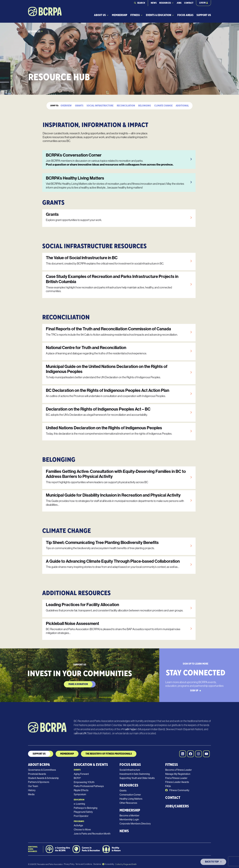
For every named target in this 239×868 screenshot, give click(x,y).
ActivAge (78, 825)
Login (204, 3)
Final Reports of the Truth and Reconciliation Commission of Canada (108, 329)
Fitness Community (177, 790)
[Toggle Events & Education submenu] (173, 15)
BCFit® (77, 778)
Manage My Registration (178, 774)
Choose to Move (82, 830)
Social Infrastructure (100, 106)
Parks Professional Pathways (89, 786)
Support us (39, 754)
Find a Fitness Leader (176, 778)
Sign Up (195, 691)
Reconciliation (126, 106)
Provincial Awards (37, 774)
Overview (66, 106)
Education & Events (91, 765)
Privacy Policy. (69, 864)
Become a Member (129, 816)
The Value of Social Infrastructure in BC (82, 258)
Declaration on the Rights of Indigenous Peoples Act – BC (98, 409)
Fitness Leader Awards (177, 782)
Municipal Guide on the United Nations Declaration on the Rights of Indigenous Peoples (107, 369)
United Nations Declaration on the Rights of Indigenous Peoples (104, 428)
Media (31, 794)
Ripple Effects (81, 790)
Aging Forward (81, 774)
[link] (119, 160)
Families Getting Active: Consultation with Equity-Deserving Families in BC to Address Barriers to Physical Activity (116, 474)
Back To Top (213, 862)
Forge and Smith (130, 864)
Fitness (135, 15)
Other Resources (128, 803)
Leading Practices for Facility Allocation (82, 605)
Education (79, 800)
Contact (189, 3)
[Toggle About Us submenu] (108, 15)
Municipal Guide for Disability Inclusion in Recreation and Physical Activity (113, 495)
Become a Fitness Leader (178, 770)
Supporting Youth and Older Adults (137, 778)
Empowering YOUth (84, 782)
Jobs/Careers (177, 806)
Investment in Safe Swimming (135, 774)
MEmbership (67, 754)
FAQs (168, 786)
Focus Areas (185, 15)
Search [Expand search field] (141, 3)
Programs (79, 821)
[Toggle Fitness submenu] (142, 15)
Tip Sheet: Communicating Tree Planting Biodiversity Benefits (102, 542)
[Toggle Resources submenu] (173, 3)
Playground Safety (83, 812)
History (32, 790)
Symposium (80, 794)
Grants (79, 106)
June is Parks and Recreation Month (92, 834)
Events (77, 770)
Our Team (33, 786)
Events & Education (159, 15)
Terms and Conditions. (84, 864)
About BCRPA (39, 765)
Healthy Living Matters (131, 799)
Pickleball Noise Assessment (72, 624)
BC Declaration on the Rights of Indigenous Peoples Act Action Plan (108, 390)
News (154, 3)
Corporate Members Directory (135, 824)
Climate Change (163, 106)
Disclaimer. (97, 864)
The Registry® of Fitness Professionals (109, 754)
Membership (120, 15)
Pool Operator (81, 816)
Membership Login (129, 819)
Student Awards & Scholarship (43, 778)
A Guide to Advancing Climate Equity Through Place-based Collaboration (113, 561)
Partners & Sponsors (39, 782)
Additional (182, 106)
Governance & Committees (42, 770)
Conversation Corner (130, 795)
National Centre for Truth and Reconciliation (86, 348)
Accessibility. (108, 864)
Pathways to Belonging (86, 808)
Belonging (145, 106)
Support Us (204, 15)
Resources (165, 3)
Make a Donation (78, 684)
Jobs (179, 3)
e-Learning (79, 804)
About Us (100, 15)
